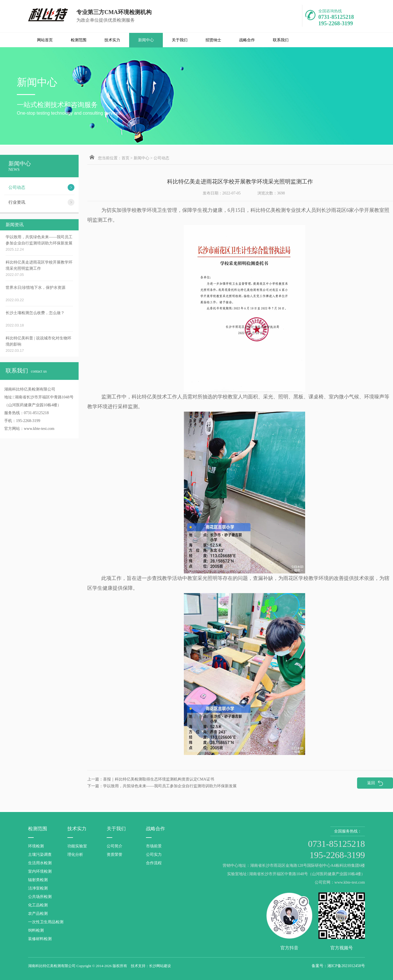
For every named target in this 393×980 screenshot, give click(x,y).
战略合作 (247, 40)
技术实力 (112, 40)
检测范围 (79, 40)
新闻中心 (146, 40)
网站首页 (45, 40)
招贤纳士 (213, 40)
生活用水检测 (40, 863)
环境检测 (36, 846)
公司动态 (161, 158)
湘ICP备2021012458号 (346, 966)
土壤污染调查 (40, 855)
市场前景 (154, 846)
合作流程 (154, 863)
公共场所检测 (40, 897)
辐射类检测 (38, 880)
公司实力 (154, 855)
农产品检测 (38, 914)
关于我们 (180, 40)
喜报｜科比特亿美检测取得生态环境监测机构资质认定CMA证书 (151, 779)
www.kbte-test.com (39, 429)
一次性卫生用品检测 (46, 922)
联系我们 (281, 40)
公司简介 (115, 846)
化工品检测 (38, 905)
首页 (125, 158)
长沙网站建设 (160, 966)
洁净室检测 (38, 888)
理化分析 (75, 855)
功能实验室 (77, 846)
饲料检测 (36, 930)
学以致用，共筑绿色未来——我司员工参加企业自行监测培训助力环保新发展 (162, 786)
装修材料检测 (40, 939)
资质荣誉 (115, 855)
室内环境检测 (40, 871)
